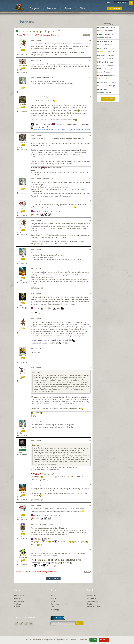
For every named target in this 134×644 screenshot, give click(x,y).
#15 (90, 421)
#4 (90, 97)
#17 (90, 485)
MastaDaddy (23, 557)
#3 (90, 78)
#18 (90, 505)
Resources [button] (52, 8)
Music (53, 601)
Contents (18, 604)
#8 (90, 220)
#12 (90, 319)
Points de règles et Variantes (48, 35)
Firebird (23, 448)
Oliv (23, 208)
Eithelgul (23, 301)
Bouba (23, 326)
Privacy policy (92, 601)
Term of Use (92, 598)
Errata (53, 607)
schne (23, 85)
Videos (53, 598)
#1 (90, 40)
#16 (90, 440)
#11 (90, 293)
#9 (90, 249)
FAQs (53, 596)
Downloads (55, 604)
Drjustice (23, 356)
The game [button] (35, 8)
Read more (83, 640)
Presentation (19, 596)
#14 (90, 367)
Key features (19, 601)
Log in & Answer (53, 578)
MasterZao (23, 104)
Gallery (17, 607)
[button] (109, 3)
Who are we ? (92, 596)
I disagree (104, 640)
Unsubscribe (55, 626)
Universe (18, 598)
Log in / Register (115, 8)
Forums (68, 8)
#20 (90, 550)
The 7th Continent (30, 35)
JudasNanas (23, 65)
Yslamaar (23, 276)
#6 (90, 179)
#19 (90, 524)
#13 (90, 348)
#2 (90, 60)
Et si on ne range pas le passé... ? (38, 31)
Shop (82, 8)
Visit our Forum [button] (108, 99)
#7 (90, 201)
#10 (90, 268)
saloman (23, 532)
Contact (90, 604)
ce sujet (46, 468)
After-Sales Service (94, 607)
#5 (90, 135)
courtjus (23, 48)
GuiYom (23, 374)
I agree (93, 640)
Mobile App (55, 610)
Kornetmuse (23, 142)
